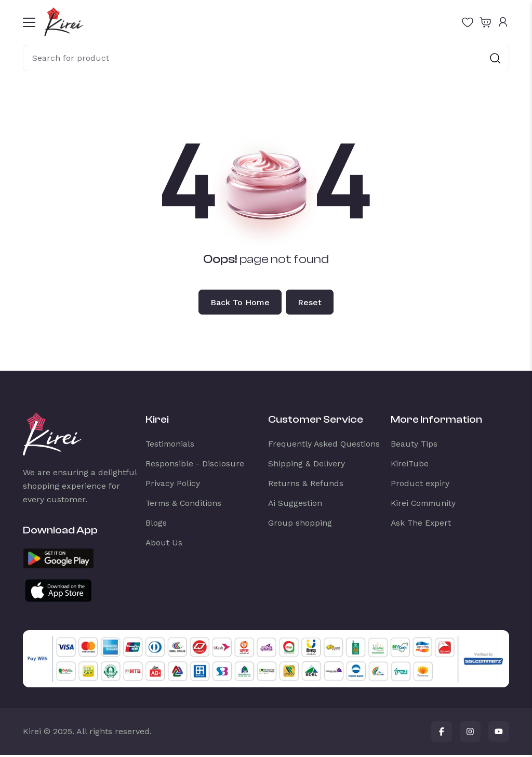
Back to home (239, 303)
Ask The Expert (422, 525)
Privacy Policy (173, 485)
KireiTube (410, 466)
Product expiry (420, 485)
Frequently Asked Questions (324, 446)
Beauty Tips (414, 446)
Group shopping (300, 525)
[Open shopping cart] (485, 22)
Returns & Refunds (306, 485)
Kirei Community (425, 505)
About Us (164, 545)
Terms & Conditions (184, 505)
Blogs (156, 525)
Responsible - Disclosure (195, 466)
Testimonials (171, 446)
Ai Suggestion (295, 505)
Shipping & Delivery (307, 466)
